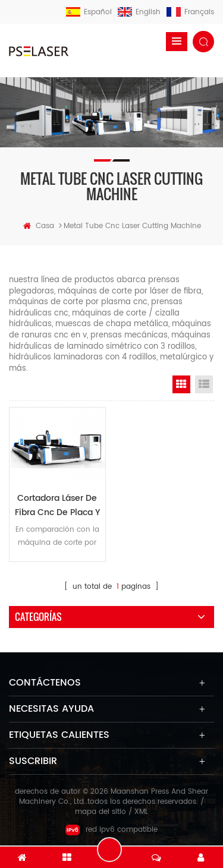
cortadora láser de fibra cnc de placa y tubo (57, 506)
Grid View (181, 384)
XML (141, 812)
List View (204, 384)
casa (39, 226)
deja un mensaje (109, 850)
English (139, 12)
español (89, 12)
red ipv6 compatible (111, 830)
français (190, 12)
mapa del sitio (100, 812)
